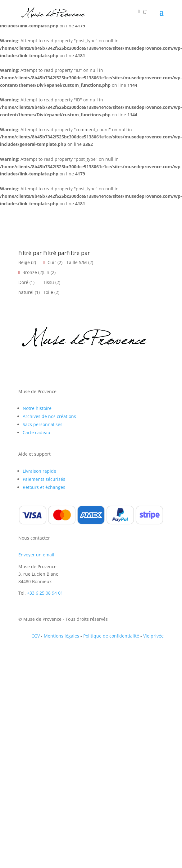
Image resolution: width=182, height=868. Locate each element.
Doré (23, 282)
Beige (24, 262)
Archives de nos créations (49, 416)
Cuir (52, 262)
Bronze (30, 272)
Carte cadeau (36, 432)
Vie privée (153, 636)
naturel (26, 292)
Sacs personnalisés (43, 424)
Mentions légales (61, 636)
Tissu (49, 282)
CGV (36, 636)
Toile (48, 292)
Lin (46, 272)
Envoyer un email (36, 555)
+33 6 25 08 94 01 (45, 593)
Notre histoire (37, 408)
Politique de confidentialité (111, 636)
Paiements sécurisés (44, 479)
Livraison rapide (39, 471)
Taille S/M (77, 262)
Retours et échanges (44, 487)
